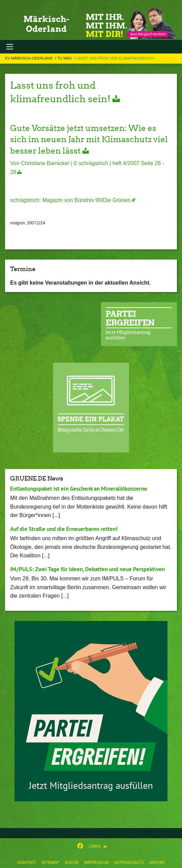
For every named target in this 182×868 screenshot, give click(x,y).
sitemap (50, 863)
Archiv (157, 863)
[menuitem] (27, 861)
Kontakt (27, 863)
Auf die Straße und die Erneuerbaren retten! (64, 529)
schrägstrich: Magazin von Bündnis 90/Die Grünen (70, 200)
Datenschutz (129, 863)
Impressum (97, 863)
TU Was (65, 58)
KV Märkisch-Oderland (29, 58)
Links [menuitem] (95, 846)
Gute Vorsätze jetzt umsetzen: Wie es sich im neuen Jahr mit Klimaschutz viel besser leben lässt (89, 139)
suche (72, 863)
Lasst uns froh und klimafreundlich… (117, 58)
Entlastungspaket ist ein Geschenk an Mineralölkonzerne (79, 489)
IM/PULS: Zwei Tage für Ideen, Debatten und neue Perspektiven (87, 569)
